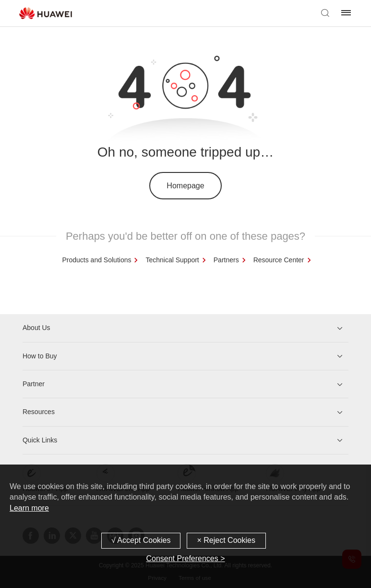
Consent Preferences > (185, 558)
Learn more (29, 508)
